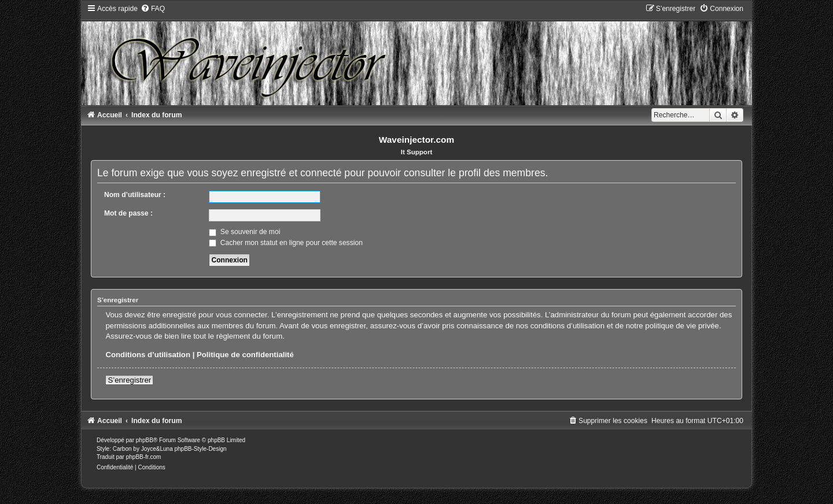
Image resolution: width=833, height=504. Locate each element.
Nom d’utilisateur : (135, 195)
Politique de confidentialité (245, 355)
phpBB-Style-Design (200, 449)
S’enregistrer (129, 380)
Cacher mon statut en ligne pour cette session (285, 243)
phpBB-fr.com (144, 457)
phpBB (145, 440)
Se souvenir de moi (244, 232)
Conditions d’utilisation (148, 355)
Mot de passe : (128, 213)
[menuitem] (153, 9)
